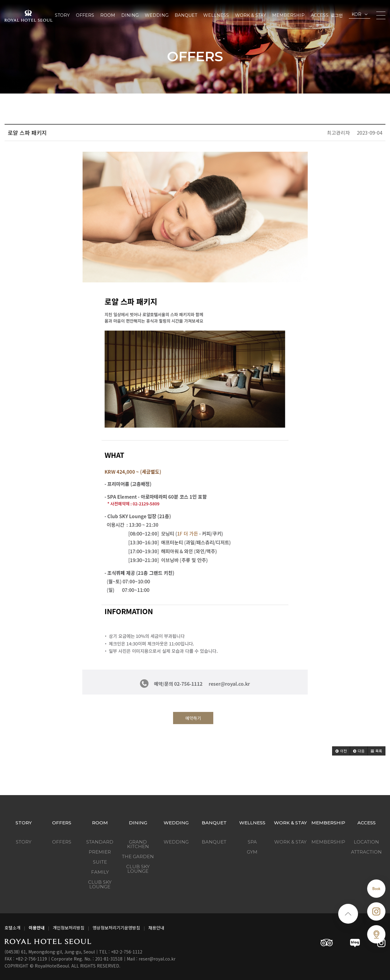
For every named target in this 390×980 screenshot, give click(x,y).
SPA (252, 842)
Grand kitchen (138, 844)
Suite (100, 862)
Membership (288, 15)
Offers (85, 15)
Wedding (157, 15)
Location (366, 842)
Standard (100, 842)
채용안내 (156, 928)
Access (320, 15)
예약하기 (193, 718)
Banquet (186, 15)
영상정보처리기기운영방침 (116, 928)
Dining (130, 15)
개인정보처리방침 (69, 928)
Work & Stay (250, 15)
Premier (100, 852)
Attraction (366, 852)
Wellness (216, 15)
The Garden (138, 856)
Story (62, 15)
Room (108, 15)
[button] (341, 751)
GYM (252, 852)
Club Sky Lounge (100, 884)
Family (100, 872)
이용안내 (37, 928)
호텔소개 (12, 928)
